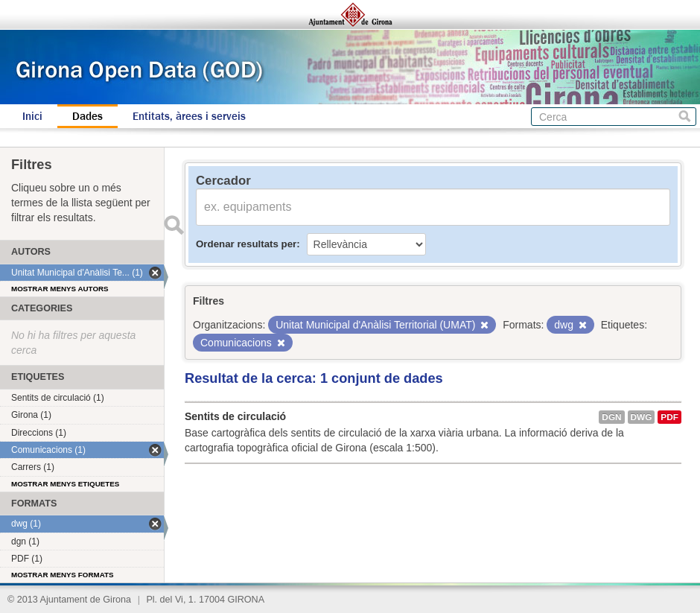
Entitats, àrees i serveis (189, 116)
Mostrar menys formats (63, 575)
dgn (611, 417)
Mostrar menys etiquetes (65, 484)
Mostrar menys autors (60, 289)
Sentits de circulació (235, 416)
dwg (642, 417)
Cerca (685, 117)
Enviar (174, 225)
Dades (87, 116)
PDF (669, 417)
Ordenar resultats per (246, 244)
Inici (32, 116)
